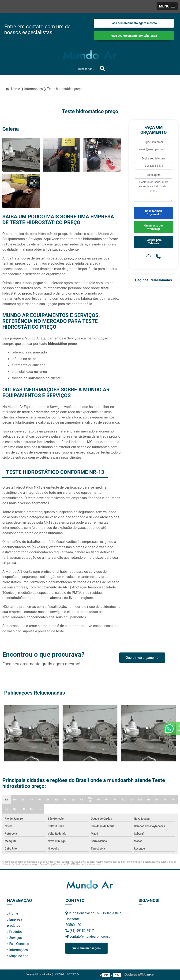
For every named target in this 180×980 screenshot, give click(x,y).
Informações (17, 950)
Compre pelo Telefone (154, 242)
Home (13, 913)
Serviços (14, 938)
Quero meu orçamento (142, 658)
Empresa (15, 919)
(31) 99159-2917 (80, 931)
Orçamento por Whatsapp (154, 227)
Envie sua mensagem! (86, 948)
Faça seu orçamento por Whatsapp (134, 36)
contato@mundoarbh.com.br (88, 937)
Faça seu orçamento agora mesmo (134, 23)
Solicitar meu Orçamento (153, 213)
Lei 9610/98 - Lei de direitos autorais (82, 864)
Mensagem (154, 175)
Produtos (15, 932)
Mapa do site (18, 956)
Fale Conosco (18, 944)
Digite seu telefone (153, 159)
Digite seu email (154, 142)
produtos (14, 926)
